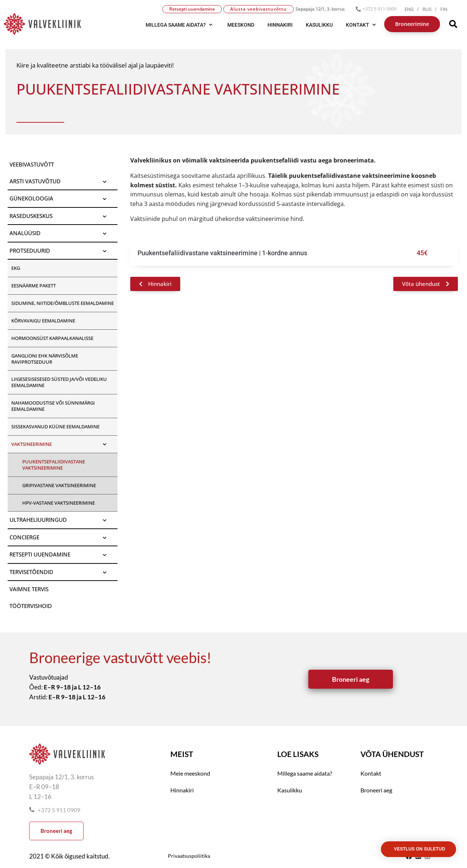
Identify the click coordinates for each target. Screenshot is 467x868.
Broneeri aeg (376, 790)
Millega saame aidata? (305, 773)
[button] (180, 25)
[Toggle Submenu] (105, 181)
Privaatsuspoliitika (189, 856)
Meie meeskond (190, 773)
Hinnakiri (182, 790)
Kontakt (371, 773)
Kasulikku (290, 790)
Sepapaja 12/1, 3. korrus (320, 9)
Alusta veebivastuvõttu (258, 9)
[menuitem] (414, 9)
